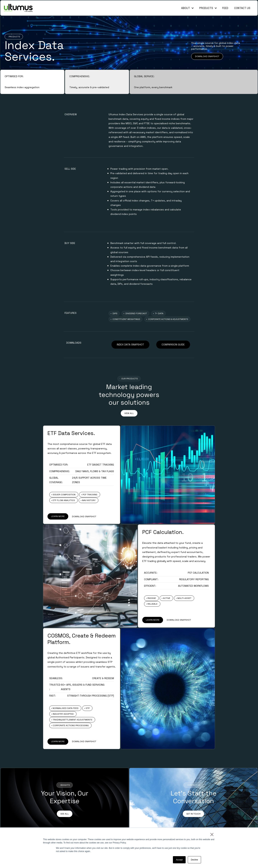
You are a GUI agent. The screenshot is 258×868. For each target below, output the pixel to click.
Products (206, 8)
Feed (225, 8)
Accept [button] (179, 860)
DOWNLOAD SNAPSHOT (207, 56)
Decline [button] (194, 860)
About (186, 8)
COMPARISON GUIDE (173, 345)
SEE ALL (65, 814)
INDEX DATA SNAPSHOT (130, 345)
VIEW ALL (129, 413)
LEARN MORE (58, 516)
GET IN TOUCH (193, 814)
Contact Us (242, 8)
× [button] (212, 834)
